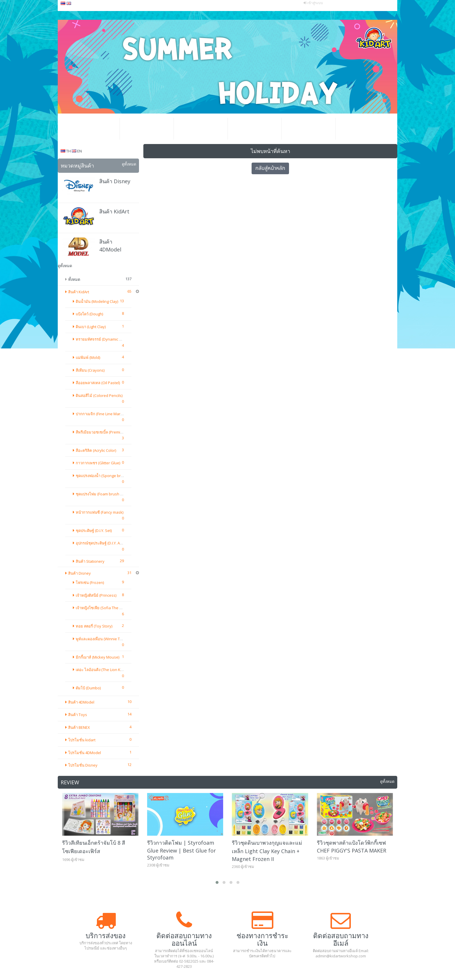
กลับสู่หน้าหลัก (270, 168)
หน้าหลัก (93, 129)
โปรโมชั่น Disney (83, 411)
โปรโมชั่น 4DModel (85, 399)
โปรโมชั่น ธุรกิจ (201, 129)
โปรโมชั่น (147, 129)
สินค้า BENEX (79, 374)
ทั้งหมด (74, 279)
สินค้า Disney (115, 181)
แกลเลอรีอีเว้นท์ (308, 129)
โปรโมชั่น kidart (82, 386)
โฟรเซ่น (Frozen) (90, 336)
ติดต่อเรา (362, 129)
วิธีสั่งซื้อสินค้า (254, 129)
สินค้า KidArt (114, 211)
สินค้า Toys (78, 361)
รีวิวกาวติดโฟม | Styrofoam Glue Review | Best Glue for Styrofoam (182, 496)
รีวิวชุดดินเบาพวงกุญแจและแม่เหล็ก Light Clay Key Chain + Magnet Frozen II (267, 497)
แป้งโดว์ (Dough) (89, 314)
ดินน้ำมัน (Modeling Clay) (97, 301)
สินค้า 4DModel (81, 348)
